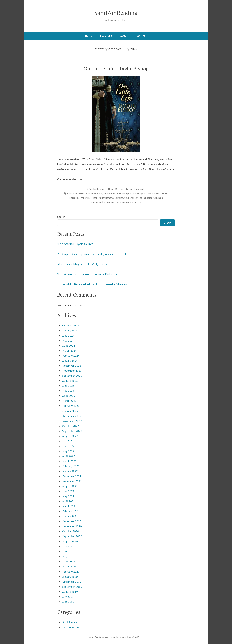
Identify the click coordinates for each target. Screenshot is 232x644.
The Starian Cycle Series (75, 244)
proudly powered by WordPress (126, 637)
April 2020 (69, 561)
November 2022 (72, 421)
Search (61, 217)
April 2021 (69, 501)
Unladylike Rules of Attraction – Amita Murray (92, 284)
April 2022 (69, 456)
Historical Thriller (78, 198)
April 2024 (69, 346)
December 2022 (72, 416)
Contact (142, 36)
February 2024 (71, 356)
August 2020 (70, 541)
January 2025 (70, 330)
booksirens (109, 193)
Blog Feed (106, 36)
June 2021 (68, 491)
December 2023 (72, 366)
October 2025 (71, 325)
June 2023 (68, 386)
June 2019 (68, 602)
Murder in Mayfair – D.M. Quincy (82, 264)
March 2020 (69, 566)
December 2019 (72, 582)
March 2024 (69, 351)
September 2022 (72, 431)
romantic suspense (132, 202)
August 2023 (70, 381)
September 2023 (72, 376)
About (124, 36)
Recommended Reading (102, 202)
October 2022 (71, 426)
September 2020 (72, 536)
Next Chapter (131, 198)
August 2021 (70, 486)
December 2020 (72, 521)
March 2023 (69, 401)
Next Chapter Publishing (151, 198)
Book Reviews (70, 622)
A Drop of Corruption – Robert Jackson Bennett (92, 254)
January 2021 (70, 516)
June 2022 (68, 446)
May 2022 (68, 451)
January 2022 (70, 471)
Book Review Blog (94, 193)
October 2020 (71, 531)
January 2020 (70, 577)
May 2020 (68, 556)
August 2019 (70, 592)
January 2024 (70, 361)
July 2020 (68, 546)
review (118, 202)
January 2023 (70, 411)
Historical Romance (158, 193)
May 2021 (68, 496)
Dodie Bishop (122, 193)
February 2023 (71, 406)
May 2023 (68, 391)
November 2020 (72, 526)
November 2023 (72, 371)
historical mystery (139, 193)
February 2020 (71, 572)
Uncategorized (136, 189)
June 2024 (68, 335)
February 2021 (71, 511)
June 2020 (68, 551)
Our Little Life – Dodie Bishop (116, 69)
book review (79, 193)
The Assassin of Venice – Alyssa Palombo (88, 274)
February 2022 (71, 466)
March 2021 (69, 506)
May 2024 (68, 341)
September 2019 (72, 587)
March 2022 (69, 461)
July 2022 (68, 441)
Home (88, 36)
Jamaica (119, 198)
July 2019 (68, 597)
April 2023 (69, 396)
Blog (69, 193)
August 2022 (70, 436)
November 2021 (72, 481)
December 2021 (72, 476)
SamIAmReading (116, 13)
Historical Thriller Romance (101, 198)
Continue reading (72, 179)
